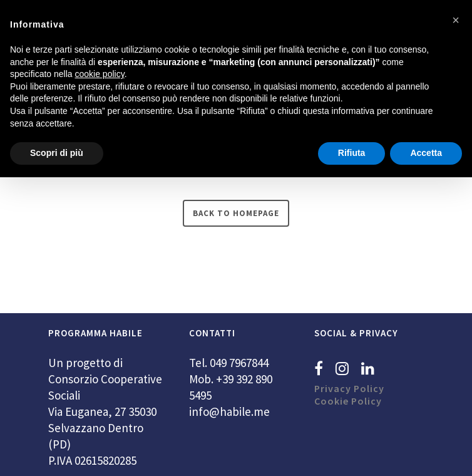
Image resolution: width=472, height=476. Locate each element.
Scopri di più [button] (57, 153)
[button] (456, 20)
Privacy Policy (349, 388)
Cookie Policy (348, 401)
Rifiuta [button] (352, 153)
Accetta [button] (426, 153)
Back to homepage (236, 213)
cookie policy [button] (100, 74)
